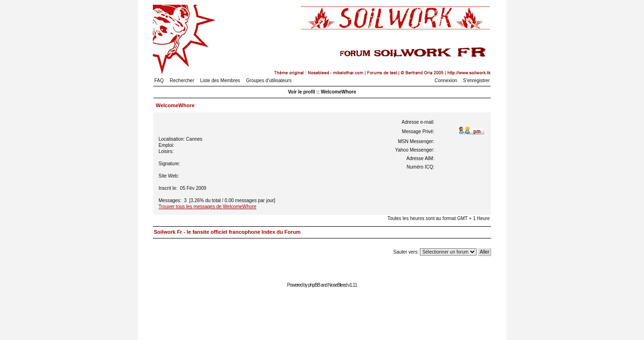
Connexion (446, 81)
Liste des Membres (220, 81)
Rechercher (182, 81)
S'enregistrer (477, 81)
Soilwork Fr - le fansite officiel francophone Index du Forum (227, 232)
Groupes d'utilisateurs (269, 81)
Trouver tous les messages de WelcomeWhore (207, 207)
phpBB (314, 285)
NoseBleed (337, 285)
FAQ (159, 81)
